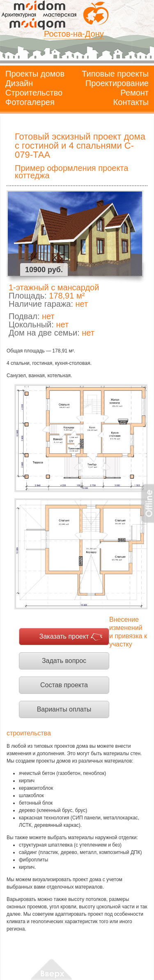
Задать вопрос (64, 661)
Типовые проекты (115, 74)
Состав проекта (64, 685)
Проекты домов (35, 74)
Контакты (131, 102)
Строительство (34, 93)
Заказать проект (64, 636)
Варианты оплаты (64, 709)
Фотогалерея (30, 102)
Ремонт (134, 93)
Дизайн (19, 83)
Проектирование (117, 83)
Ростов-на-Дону (74, 34)
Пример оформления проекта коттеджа (71, 172)
